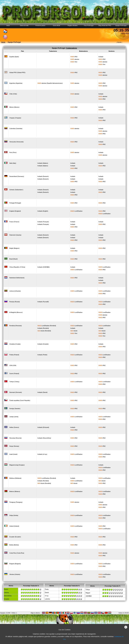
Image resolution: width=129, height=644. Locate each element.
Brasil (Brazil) (13, 259)
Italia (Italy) (13, 163)
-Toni (74, 62)
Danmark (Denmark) (16, 392)
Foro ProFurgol (89, 25)
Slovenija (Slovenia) (15, 438)
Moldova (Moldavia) (15, 478)
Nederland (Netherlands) (17, 278)
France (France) (14, 222)
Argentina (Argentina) (16, 83)
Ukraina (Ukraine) (15, 574)
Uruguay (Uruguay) (15, 118)
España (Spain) (14, 57)
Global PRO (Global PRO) (17, 72)
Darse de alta (24, 25)
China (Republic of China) (17, 267)
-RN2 (74, 57)
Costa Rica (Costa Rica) (17, 553)
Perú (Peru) (13, 152)
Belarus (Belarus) (15, 491)
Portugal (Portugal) (15, 203)
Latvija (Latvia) (14, 417)
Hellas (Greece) (14, 427)
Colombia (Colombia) (16, 128)
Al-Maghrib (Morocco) (16, 312)
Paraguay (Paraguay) (16, 502)
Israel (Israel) (13, 454)
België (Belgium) (14, 248)
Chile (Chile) (13, 94)
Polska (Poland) (14, 355)
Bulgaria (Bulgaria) (15, 564)
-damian (75, 59)
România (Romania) (16, 326)
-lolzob (41, 331)
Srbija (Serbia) (14, 515)
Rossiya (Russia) (15, 302)
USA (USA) (13, 365)
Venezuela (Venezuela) (17, 142)
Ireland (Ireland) (14, 526)
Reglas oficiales (73, 25)
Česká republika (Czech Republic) (20, 400)
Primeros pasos (40, 25)
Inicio (8, 25)
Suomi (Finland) (14, 373)
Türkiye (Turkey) (14, 382)
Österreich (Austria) (15, 235)
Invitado (101, 57)
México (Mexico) (14, 107)
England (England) (15, 211)
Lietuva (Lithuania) (15, 291)
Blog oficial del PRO (105, 25)
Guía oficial (56, 25)
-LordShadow (76, 211)
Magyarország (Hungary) (17, 465)
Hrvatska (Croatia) (15, 344)
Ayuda (119, 42)
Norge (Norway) (14, 446)
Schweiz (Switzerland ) (16, 190)
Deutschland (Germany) (17, 176)
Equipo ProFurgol (121, 25)
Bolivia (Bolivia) (14, 545)
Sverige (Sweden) (15, 409)
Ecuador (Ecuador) (15, 537)
